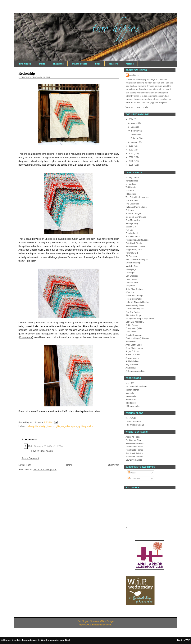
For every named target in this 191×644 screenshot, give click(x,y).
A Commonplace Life (135, 371)
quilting (82, 426)
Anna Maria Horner (134, 348)
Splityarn (130, 210)
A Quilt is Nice (132, 364)
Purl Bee (130, 230)
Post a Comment (30, 458)
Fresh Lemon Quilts (135, 309)
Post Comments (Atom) (45, 470)
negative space (69, 426)
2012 (131, 150)
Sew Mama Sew (133, 220)
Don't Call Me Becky (135, 322)
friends (51, 426)
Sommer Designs (134, 213)
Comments (134, 478)
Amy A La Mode (133, 355)
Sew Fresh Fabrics (134, 457)
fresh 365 (130, 383)
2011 (131, 154)
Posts (132, 473)
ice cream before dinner (136, 386)
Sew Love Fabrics (134, 460)
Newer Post (25, 465)
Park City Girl (132, 253)
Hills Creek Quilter (134, 299)
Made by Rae (132, 266)
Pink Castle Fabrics (134, 450)
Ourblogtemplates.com (53, 640)
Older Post (114, 465)
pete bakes (131, 403)
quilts (42, 64)
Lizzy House (131, 279)
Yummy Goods (132, 177)
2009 (131, 161)
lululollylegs (131, 269)
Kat (30, 446)
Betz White (131, 342)
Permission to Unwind (136, 246)
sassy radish (131, 396)
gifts (58, 426)
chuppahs (58, 64)
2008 (131, 165)
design (43, 426)
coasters (113, 64)
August (135, 123)
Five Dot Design (133, 312)
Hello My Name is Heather (138, 302)
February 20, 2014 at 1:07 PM (49, 446)
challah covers (80, 64)
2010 (131, 157)
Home (69, 465)
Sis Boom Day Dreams (136, 217)
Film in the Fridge (134, 315)
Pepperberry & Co (134, 250)
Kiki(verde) (131, 286)
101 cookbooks (133, 406)
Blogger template (12, 640)
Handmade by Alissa (135, 305)
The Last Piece (133, 204)
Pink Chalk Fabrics (134, 453)
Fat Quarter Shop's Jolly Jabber (140, 319)
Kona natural (26, 337)
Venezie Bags (132, 181)
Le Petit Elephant (134, 422)
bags (98, 64)
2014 (131, 119)
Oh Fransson (132, 256)
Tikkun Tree (131, 194)
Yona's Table (131, 418)
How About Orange (134, 296)
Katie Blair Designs (134, 289)
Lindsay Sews (132, 282)
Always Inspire (132, 358)
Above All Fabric (133, 437)
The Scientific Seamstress (138, 197)
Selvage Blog (132, 223)
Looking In (130, 273)
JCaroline (130, 292)
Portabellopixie (132, 233)
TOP (188, 640)
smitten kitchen (133, 390)
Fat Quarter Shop (134, 440)
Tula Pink (130, 190)
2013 (131, 146)
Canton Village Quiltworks (137, 338)
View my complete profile (137, 107)
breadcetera (131, 400)
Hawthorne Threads (135, 443)
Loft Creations (132, 276)
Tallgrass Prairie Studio (136, 207)
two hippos (25, 64)
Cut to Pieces (132, 325)
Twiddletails (131, 187)
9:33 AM (48, 423)
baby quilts (32, 426)
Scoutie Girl (131, 227)
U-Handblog (131, 184)
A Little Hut (131, 368)
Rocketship (27, 74)
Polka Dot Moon (133, 236)
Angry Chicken (132, 351)
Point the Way (137, 138)
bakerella (130, 393)
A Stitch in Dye (132, 361)
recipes (130, 64)
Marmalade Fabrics (134, 447)
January (135, 142)
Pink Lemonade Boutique (137, 240)
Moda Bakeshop (133, 263)
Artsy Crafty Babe (134, 345)
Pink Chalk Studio (134, 243)
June (134, 127)
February (136, 131)
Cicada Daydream (134, 335)
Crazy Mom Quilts (134, 328)
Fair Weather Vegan (135, 425)
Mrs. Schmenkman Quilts (137, 259)
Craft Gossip (131, 332)
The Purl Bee (132, 200)
